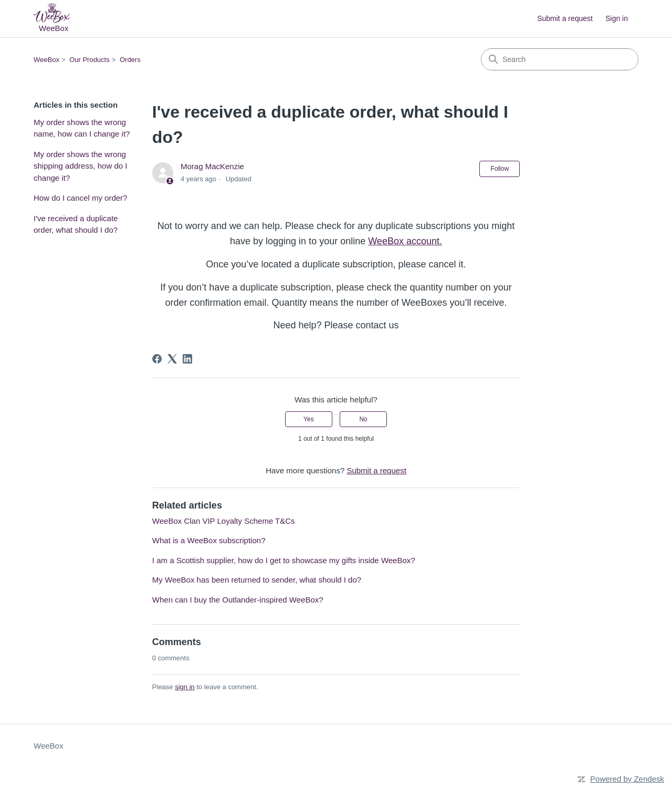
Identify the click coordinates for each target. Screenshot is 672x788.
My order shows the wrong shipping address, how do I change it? (80, 166)
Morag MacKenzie (212, 166)
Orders (130, 60)
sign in (185, 687)
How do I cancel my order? (80, 198)
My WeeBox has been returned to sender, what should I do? (257, 580)
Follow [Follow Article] (500, 169)
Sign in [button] (617, 18)
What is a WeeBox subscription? (209, 540)
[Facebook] (157, 359)
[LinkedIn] (187, 359)
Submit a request (565, 18)
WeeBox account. (405, 241)
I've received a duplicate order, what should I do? (76, 224)
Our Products (90, 60)
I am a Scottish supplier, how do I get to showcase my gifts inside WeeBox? (284, 560)
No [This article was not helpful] (363, 419)
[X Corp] (172, 359)
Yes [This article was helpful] (309, 419)
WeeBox (46, 60)
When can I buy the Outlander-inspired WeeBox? (238, 600)
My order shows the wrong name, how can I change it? (82, 128)
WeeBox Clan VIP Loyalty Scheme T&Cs (224, 521)
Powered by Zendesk (627, 779)
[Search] (560, 59)
